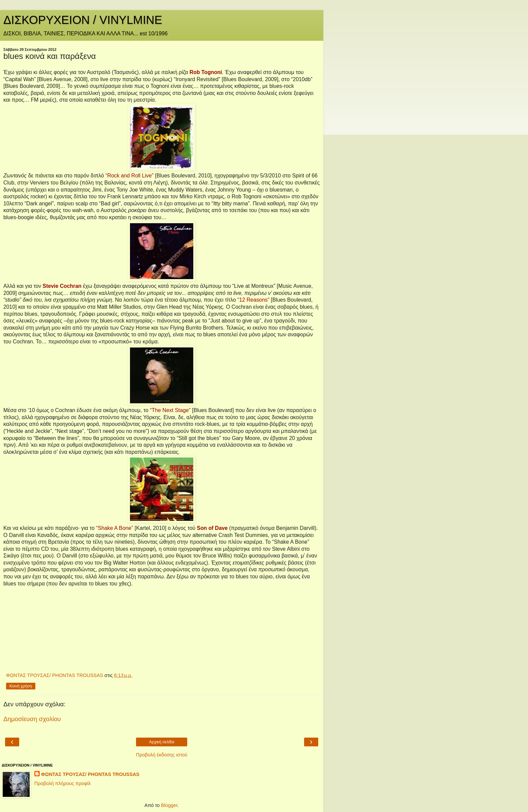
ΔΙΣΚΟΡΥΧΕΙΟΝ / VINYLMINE (83, 20)
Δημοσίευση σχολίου (32, 719)
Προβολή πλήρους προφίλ (63, 783)
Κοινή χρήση (21, 686)
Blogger (169, 805)
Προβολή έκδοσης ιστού (162, 755)
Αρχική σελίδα (162, 742)
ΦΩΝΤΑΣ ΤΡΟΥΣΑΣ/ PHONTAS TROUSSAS (90, 774)
